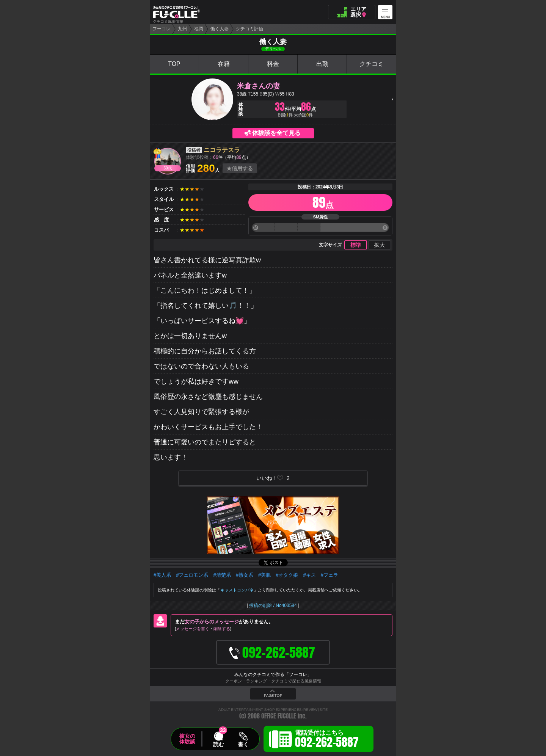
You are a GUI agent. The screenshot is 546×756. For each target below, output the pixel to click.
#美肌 (264, 575)
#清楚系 (222, 575)
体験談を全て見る (276, 133)
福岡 (199, 29)
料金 (273, 64)
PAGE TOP (273, 696)
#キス (309, 575)
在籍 (224, 64)
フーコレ (162, 29)
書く (243, 744)
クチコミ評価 (249, 29)
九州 (182, 29)
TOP (174, 64)
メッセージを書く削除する (203, 629)
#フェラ (329, 575)
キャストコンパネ (237, 590)
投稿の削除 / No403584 (273, 605)
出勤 (322, 64)
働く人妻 (220, 29)
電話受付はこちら (327, 740)
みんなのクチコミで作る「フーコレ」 (273, 674)
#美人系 (162, 575)
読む (218, 744)
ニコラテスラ (222, 150)
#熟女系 (245, 575)
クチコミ (372, 64)
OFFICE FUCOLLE (279, 716)
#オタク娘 (287, 575)
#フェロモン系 (192, 575)
